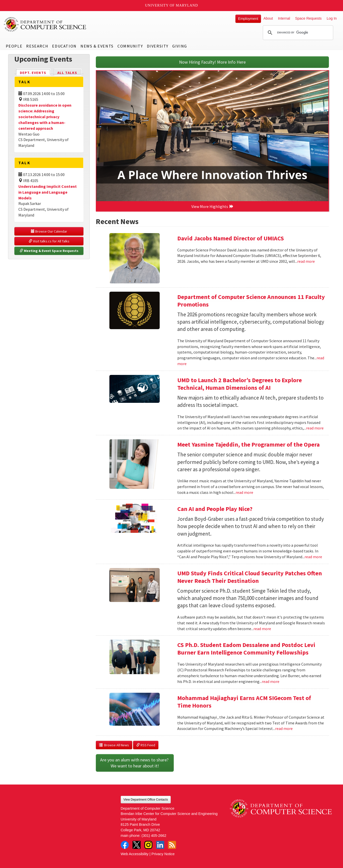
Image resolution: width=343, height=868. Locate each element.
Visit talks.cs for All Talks (49, 241)
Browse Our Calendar (49, 231)
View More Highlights (212, 206)
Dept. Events (35, 72)
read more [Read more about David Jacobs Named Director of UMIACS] (306, 261)
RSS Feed (146, 745)
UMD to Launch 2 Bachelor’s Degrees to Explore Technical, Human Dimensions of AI (240, 384)
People (14, 46)
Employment (248, 19)
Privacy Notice (163, 854)
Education (64, 46)
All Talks (67, 73)
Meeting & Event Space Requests (49, 251)
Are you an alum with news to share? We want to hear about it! (135, 763)
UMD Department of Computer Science (45, 24)
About (268, 18)
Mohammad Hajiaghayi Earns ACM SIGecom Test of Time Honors (244, 702)
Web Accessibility (135, 854)
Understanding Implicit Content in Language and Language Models (48, 192)
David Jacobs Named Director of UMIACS (231, 238)
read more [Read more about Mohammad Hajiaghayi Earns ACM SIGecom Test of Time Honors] (284, 728)
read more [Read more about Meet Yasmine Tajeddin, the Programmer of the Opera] (244, 492)
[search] (297, 33)
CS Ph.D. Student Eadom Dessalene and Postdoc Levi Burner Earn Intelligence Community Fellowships (246, 649)
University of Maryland (172, 5)
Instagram (148, 845)
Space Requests (308, 18)
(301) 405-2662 (154, 836)
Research (37, 46)
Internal (284, 18)
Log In (332, 18)
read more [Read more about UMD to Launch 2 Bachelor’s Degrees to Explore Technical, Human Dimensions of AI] (315, 428)
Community (130, 46)
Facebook (125, 845)
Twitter (137, 845)
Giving (180, 46)
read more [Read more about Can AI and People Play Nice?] (313, 557)
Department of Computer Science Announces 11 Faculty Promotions (251, 301)
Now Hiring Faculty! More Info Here (212, 62)
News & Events (97, 46)
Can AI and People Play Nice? (215, 509)
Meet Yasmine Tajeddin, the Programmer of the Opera (248, 444)
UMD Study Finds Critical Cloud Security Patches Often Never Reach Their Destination (250, 577)
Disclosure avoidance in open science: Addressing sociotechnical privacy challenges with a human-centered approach (45, 117)
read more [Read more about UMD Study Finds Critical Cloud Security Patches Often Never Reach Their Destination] (262, 629)
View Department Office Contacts (146, 800)
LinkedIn (160, 845)
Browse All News (114, 745)
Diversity (158, 46)
